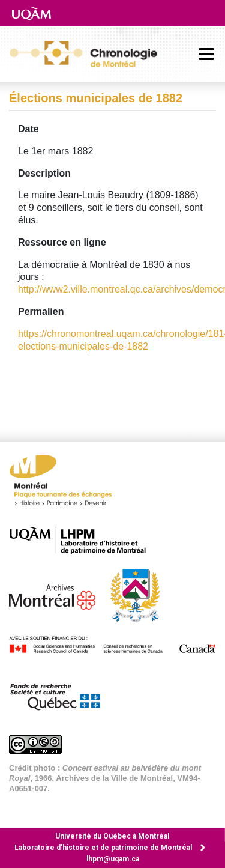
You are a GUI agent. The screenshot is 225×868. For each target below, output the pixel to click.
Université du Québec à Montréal (112, 836)
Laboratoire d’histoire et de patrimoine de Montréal (103, 848)
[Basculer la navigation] (206, 54)
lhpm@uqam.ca (113, 859)
